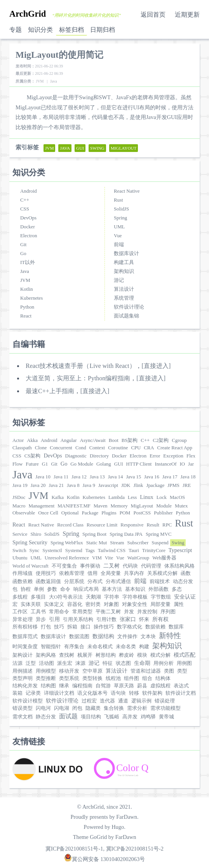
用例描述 (23, 671)
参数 (52, 589)
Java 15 (133, 477)
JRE (187, 485)
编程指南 (82, 686)
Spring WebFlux (67, 543)
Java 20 (38, 485)
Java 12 (79, 477)
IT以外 (28, 262)
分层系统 (74, 582)
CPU (136, 448)
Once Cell (48, 513)
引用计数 (106, 620)
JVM (25, 280)
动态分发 (183, 582)
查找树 (67, 655)
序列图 (168, 612)
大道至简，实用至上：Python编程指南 (78, 378)
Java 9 (89, 485)
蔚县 (142, 686)
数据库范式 (25, 637)
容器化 (75, 604)
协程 (26, 589)
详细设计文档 (59, 693)
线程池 (113, 678)
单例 (39, 589)
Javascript (108, 485)
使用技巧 (46, 573)
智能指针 (51, 647)
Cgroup (179, 440)
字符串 (112, 597)
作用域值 (23, 573)
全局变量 (111, 573)
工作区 (20, 612)
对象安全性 (135, 604)
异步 (41, 620)
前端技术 (160, 582)
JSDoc (19, 497)
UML (119, 227)
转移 (134, 693)
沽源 (17, 663)
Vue (118, 236)
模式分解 (160, 655)
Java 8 (73, 485)
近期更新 (187, 15)
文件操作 (127, 637)
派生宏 (65, 663)
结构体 (163, 678)
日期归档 (103, 30)
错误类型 (23, 708)
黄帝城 (166, 717)
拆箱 (72, 627)
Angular (69, 440)
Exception (173, 456)
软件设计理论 (129, 307)
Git (23, 245)
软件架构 (152, 693)
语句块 (118, 693)
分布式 (95, 582)
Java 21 (56, 485)
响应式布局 (86, 589)
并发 (129, 612)
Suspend (160, 543)
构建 (144, 647)
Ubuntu (20, 558)
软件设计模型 (28, 701)
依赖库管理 (72, 573)
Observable (24, 513)
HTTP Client (139, 464)
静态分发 (46, 717)
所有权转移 (25, 627)
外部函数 (158, 589)
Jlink (138, 485)
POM (125, 513)
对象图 (111, 604)
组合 (147, 678)
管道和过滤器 (146, 671)
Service (20, 534)
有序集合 (74, 647)
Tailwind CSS (112, 550)
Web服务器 (164, 558)
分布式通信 (118, 582)
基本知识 (135, 589)
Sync (35, 550)
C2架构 (161, 440)
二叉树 (111, 566)
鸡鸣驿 (148, 717)
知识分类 (40, 30)
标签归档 (71, 30)
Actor (18, 440)
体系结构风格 (179, 566)
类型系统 (69, 678)
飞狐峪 (112, 717)
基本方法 (112, 589)
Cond (81, 448)
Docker (28, 227)
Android (29, 191)
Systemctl (52, 550)
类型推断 (46, 678)
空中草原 (92, 671)
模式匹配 (185, 655)
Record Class (70, 525)
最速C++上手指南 (50, 391)
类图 (169, 671)
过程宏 (89, 701)
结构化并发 (25, 686)
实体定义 (54, 604)
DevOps (28, 218)
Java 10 (43, 477)
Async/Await (92, 440)
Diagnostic (76, 456)
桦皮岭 (126, 655)
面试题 (68, 716)
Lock (162, 497)
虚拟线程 (160, 686)
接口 (85, 627)
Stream (117, 543)
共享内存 (134, 573)
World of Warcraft (30, 566)
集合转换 (114, 708)
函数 (186, 573)
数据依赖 (155, 627)
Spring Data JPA (126, 534)
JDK (126, 485)
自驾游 (103, 686)
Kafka (58, 497)
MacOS (177, 497)
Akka (32, 440)
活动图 (46, 663)
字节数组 (161, 597)
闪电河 (43, 708)
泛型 (31, 663)
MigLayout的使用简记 (59, 55)
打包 (46, 627)
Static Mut (97, 543)
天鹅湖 (93, 597)
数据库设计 (126, 254)
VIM (97, 558)
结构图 (48, 686)
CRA (149, 448)
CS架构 (33, 456)
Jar (191, 464)
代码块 (130, 566)
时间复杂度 (25, 647)
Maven (101, 506)
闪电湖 (62, 708)
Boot (114, 440)
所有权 (160, 619)
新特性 (170, 636)
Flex (191, 456)
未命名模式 (100, 647)
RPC (167, 525)
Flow (17, 464)
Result (153, 525)
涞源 (80, 663)
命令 (65, 589)
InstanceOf (165, 464)
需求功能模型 (165, 708)
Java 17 (170, 477)
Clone (41, 448)
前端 (119, 245)
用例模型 (46, 671)
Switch (19, 550)
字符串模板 (135, 597)
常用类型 (82, 612)
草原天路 (124, 686)
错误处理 (165, 701)
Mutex (181, 506)
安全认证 (185, 597)
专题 (16, 30)
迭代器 (107, 701)
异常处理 (23, 620)
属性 (179, 604)
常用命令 (59, 612)
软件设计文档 (181, 693)
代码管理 (151, 566)
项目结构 (91, 717)
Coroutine (118, 448)
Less (132, 497)
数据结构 (103, 636)
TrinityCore (154, 550)
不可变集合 (64, 566)
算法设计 (124, 289)
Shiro (36, 534)
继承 (64, 686)
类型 (182, 671)
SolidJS (121, 209)
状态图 (123, 663)
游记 (119, 280)
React (26, 316)
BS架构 (130, 440)
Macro (19, 506)
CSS (25, 209)
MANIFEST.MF (74, 506)
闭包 (77, 708)
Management (41, 506)
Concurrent (61, 448)
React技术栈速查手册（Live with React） (81, 366)
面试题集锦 (126, 316)
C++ (25, 200)
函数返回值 (48, 582)
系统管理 (124, 298)
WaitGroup (138, 558)
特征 (108, 663)
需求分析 (137, 708)
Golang (104, 464)
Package (90, 513)
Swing (178, 543)
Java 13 (97, 477)
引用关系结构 (78, 620)
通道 (123, 701)
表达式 (181, 686)
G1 (45, 464)
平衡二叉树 (108, 612)
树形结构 (106, 655)
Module (164, 506)
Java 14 (116, 477)
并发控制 (147, 612)
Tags (90, 550)
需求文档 (23, 717)
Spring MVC (158, 534)
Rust (118, 200)
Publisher (163, 513)
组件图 (131, 678)
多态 (177, 589)
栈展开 (85, 655)
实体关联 (31, 604)
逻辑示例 (141, 701)
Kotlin (27, 289)
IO (183, 464)
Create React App (175, 448)
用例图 (184, 663)
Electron (29, 236)
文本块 (148, 637)
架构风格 (46, 655)
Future (32, 464)
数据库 (176, 627)
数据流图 (79, 637)
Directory (99, 456)
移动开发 (69, 671)
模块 (142, 655)
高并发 (130, 717)
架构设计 (23, 655)
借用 (92, 573)
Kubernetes (31, 298)
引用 (54, 619)
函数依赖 (23, 582)
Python (27, 307)
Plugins (109, 513)
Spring (120, 218)
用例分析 (164, 663)
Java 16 (152, 477)
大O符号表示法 (66, 597)
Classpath (22, 448)
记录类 (33, 693)
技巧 (59, 627)
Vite (109, 558)
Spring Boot (94, 534)
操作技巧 (104, 627)
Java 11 (61, 477)
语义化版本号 (92, 693)
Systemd (74, 550)
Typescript (180, 550)
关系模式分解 (162, 573)
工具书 (38, 612)
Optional (70, 513)
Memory (119, 506)
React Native (127, 191)
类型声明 (23, 678)
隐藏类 (93, 708)
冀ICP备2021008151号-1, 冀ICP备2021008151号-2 (104, 849)
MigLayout (142, 506)
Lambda (117, 497)
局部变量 (160, 604)
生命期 (142, 663)
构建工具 (124, 262)
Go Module (82, 464)
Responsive (132, 525)
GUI (119, 464)
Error (155, 456)
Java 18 (188, 477)
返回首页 (153, 15)
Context (97, 448)
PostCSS (142, 513)
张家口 (128, 619)
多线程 (20, 597)
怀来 (144, 620)
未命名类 (126, 647)
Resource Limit (102, 525)
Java (25, 271)
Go (23, 254)
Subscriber (138, 543)
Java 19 (20, 485)
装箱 (17, 693)
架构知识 (124, 271)
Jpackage (155, 485)
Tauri (134, 550)
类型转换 (92, 678)
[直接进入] (156, 366)
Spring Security (30, 542)
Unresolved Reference (67, 558)
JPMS (173, 485)
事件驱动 (90, 566)
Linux (146, 497)
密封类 (93, 604)
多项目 (38, 597)
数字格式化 (130, 627)
